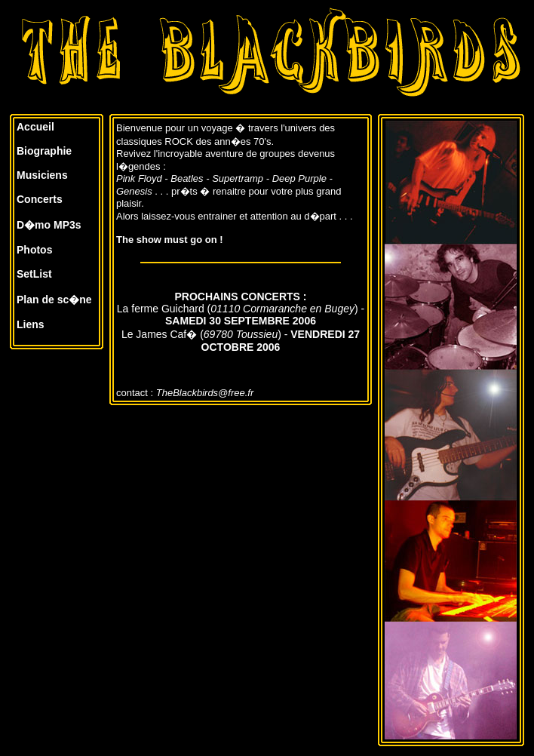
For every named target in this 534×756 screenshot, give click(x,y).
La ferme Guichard (161, 309)
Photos (34, 250)
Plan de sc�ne (54, 300)
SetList (34, 274)
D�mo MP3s (49, 225)
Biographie (44, 151)
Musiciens (42, 175)
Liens (31, 324)
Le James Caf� (159, 334)
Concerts (40, 199)
